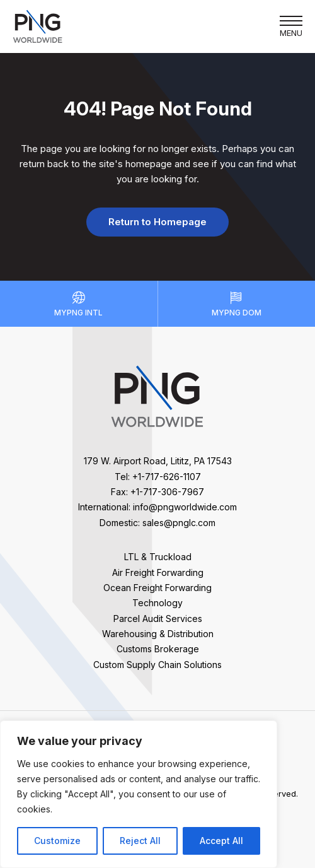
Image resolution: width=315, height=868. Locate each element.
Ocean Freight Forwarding (157, 588)
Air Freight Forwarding (158, 572)
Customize (57, 841)
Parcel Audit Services (158, 619)
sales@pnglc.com (179, 523)
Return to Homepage (157, 222)
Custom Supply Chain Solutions (157, 665)
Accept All (221, 841)
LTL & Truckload (158, 557)
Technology (157, 603)
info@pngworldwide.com (185, 507)
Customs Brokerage (158, 649)
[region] (139, 794)
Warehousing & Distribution (158, 634)
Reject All (140, 841)
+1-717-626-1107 (167, 477)
